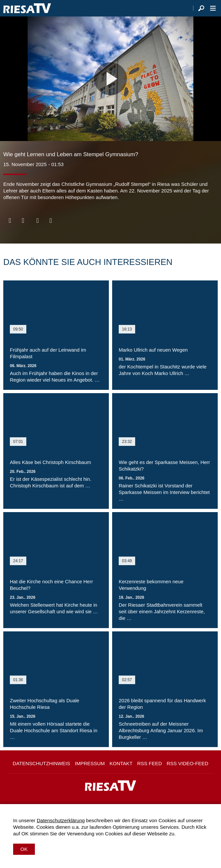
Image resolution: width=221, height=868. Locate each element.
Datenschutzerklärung (61, 820)
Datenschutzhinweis (42, 763)
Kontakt (121, 763)
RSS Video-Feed (188, 763)
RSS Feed (149, 763)
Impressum (90, 763)
